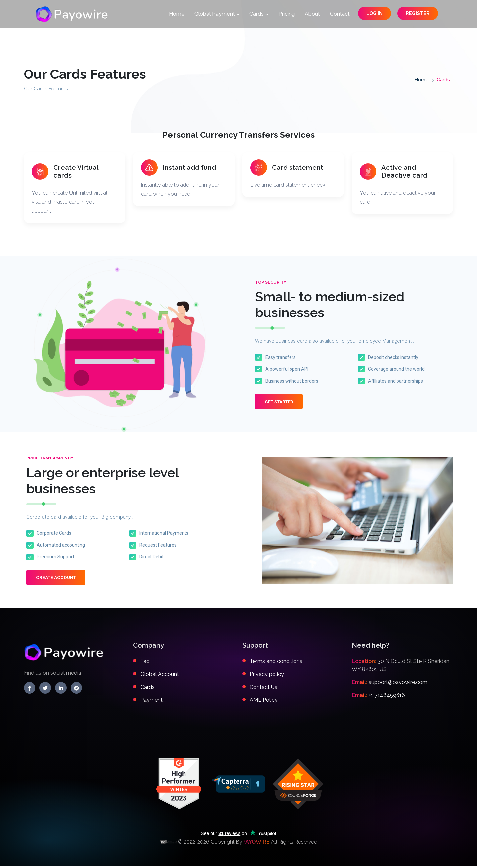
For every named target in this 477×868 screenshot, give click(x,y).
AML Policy (264, 702)
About (312, 14)
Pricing (287, 14)
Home (177, 14)
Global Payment (217, 14)
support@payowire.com (398, 684)
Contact (340, 14)
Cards (259, 14)
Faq (145, 663)
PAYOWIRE (256, 844)
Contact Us (264, 689)
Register (418, 14)
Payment (152, 702)
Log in (374, 14)
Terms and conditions (276, 663)
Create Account (57, 580)
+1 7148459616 (387, 697)
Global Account (160, 676)
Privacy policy (267, 676)
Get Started (281, 403)
